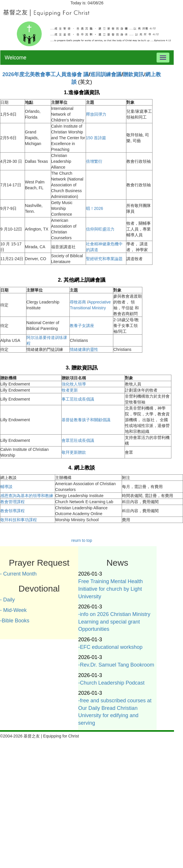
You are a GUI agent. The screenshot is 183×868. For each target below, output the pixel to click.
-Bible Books (15, 621)
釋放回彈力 (96, 114)
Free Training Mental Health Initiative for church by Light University (110, 589)
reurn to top (82, 540)
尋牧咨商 (78, 302)
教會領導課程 (12, 511)
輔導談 (6, 487)
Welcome (16, 58)
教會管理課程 (12, 502)
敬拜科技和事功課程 (19, 520)
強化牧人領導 (74, 384)
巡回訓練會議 (106, 74)
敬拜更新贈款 (74, 452)
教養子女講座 (82, 326)
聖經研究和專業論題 (104, 259)
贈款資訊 (133, 74)
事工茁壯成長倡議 (78, 399)
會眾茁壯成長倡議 (78, 440)
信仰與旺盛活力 (100, 229)
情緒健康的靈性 (84, 349)
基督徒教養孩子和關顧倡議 (86, 420)
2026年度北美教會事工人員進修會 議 (45, 74)
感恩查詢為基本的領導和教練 (27, 496)
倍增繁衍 (94, 161)
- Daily (7, 600)
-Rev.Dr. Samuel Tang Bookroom (116, 665)
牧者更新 (70, 390)
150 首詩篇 (96, 138)
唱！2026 (95, 208)
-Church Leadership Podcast (111, 683)
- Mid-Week (13, 610)
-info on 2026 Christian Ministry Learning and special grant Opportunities (114, 622)
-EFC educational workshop (110, 647)
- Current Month (18, 574)
